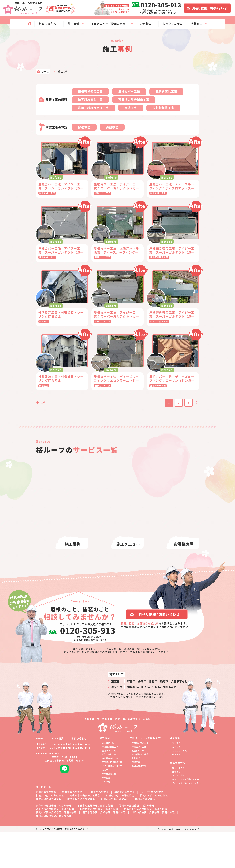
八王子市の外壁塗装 (152, 828)
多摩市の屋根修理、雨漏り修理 (54, 841)
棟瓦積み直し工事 (90, 100)
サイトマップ (192, 865)
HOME (40, 774)
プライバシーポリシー (169, 865)
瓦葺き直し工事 (166, 91)
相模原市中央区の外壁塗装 (85, 831)
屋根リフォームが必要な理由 (186, 815)
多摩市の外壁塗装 (72, 828)
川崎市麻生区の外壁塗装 (115, 835)
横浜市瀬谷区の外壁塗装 (81, 835)
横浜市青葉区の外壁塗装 (154, 831)
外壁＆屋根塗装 (139, 802)
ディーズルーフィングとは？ (185, 819)
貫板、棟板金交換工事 (93, 108)
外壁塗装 (112, 127)
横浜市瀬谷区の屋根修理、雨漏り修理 (104, 848)
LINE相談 (58, 774)
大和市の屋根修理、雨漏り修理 (54, 852)
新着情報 (176, 790)
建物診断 (176, 807)
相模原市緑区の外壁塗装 (120, 831)
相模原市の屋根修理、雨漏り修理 (99, 845)
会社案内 (176, 779)
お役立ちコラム (180, 786)
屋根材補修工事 (163, 108)
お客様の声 (177, 783)
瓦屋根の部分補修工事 (134, 100)
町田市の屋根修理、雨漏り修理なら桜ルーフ (67, 865)
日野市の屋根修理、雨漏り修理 (95, 841)
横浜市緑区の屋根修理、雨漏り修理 (56, 848)
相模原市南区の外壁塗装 (50, 831)
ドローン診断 (178, 811)
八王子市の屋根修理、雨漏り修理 (55, 845)
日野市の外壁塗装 (98, 828)
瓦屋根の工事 (138, 786)
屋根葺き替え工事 (90, 91)
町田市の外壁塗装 (46, 828)
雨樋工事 (131, 108)
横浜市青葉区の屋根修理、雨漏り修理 (145, 845)
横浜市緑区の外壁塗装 (49, 835)
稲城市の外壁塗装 (125, 828)
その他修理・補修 (140, 790)
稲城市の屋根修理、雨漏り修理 (137, 841)
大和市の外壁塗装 (145, 835)
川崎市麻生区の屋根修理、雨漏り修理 (153, 848)
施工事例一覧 (108, 779)
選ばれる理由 (179, 803)
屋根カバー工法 (129, 91)
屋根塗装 (84, 127)
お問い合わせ (79, 774)
